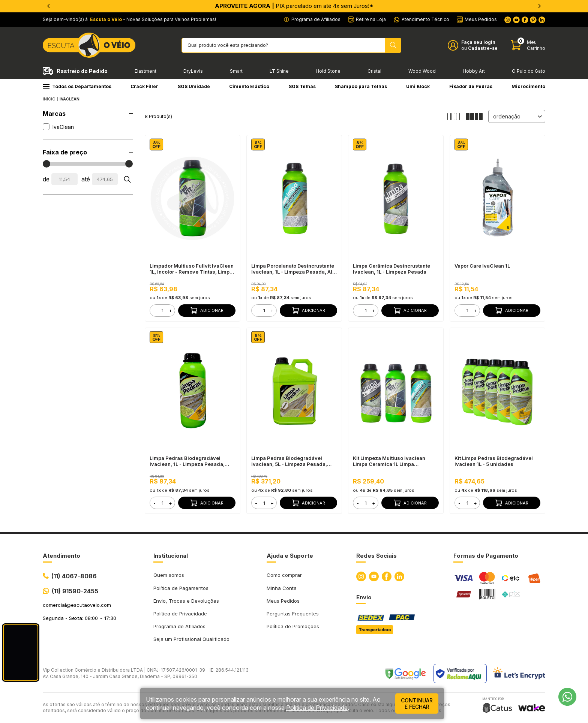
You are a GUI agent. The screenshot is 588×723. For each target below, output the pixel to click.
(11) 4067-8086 (74, 576)
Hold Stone (328, 71)
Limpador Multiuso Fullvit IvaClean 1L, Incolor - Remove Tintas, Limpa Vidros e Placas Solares (192, 269)
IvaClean (70, 99)
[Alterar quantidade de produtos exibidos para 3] (455, 117)
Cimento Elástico (249, 86)
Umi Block (418, 86)
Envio (364, 597)
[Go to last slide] (49, 6)
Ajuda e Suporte (290, 556)
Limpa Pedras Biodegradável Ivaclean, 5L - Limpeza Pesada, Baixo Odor (289, 461)
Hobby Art (474, 71)
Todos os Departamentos (77, 86)
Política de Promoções (293, 626)
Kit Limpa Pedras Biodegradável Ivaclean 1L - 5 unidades (494, 461)
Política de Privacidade (180, 614)
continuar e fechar (417, 704)
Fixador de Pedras (471, 86)
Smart (236, 71)
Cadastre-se (483, 48)
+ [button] (170, 310)
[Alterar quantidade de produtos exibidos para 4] (474, 117)
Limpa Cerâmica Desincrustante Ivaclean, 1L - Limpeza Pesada (391, 269)
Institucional (171, 556)
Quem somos (169, 575)
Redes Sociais (376, 556)
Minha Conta (282, 588)
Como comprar (284, 575)
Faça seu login (478, 42)
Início (49, 99)
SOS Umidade (194, 86)
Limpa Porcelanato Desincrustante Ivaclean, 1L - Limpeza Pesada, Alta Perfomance (294, 269)
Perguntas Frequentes (293, 614)
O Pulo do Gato (529, 71)
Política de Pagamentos (181, 588)
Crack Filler (144, 86)
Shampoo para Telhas (361, 86)
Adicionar (207, 310)
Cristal (374, 71)
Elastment (145, 71)
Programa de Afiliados (179, 626)
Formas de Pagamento (486, 556)
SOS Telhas (302, 86)
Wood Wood (422, 71)
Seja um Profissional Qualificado (191, 639)
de (46, 179)
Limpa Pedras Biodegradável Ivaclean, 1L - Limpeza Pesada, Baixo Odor (187, 461)
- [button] (154, 310)
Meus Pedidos (283, 601)
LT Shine (279, 71)
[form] (162, 311)
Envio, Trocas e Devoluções (186, 601)
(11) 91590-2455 (75, 591)
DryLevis (193, 71)
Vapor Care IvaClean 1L (482, 266)
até (86, 179)
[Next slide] (539, 6)
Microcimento (528, 86)
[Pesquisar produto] (393, 45)
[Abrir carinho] (528, 45)
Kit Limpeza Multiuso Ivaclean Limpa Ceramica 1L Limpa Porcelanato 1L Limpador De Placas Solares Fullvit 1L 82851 (395, 461)
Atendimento (61, 556)
